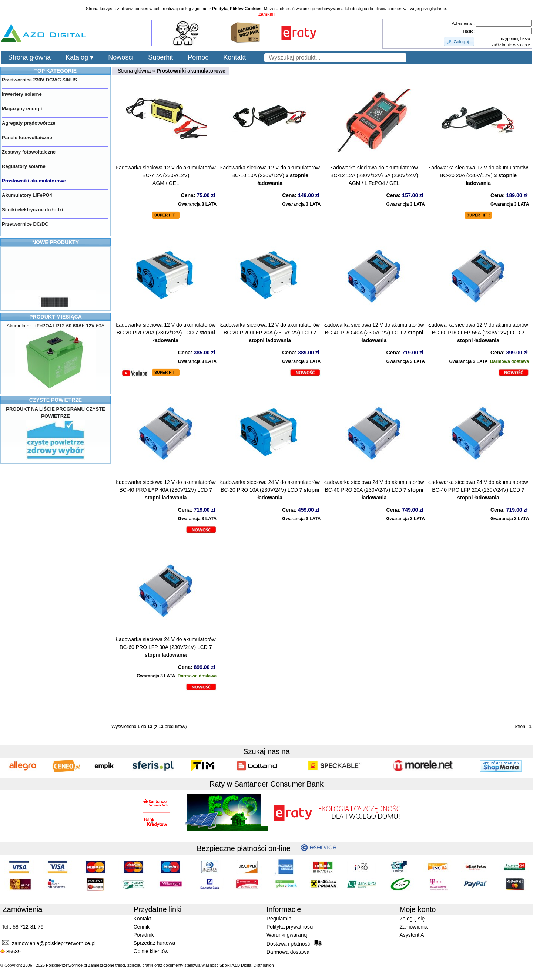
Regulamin (279, 919)
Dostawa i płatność (294, 943)
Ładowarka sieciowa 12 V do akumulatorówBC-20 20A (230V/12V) (478, 175)
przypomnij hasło (515, 38)
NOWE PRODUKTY (56, 242)
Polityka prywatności (290, 927)
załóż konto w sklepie (511, 45)
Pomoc (198, 57)
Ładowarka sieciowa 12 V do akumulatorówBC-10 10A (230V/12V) (270, 175)
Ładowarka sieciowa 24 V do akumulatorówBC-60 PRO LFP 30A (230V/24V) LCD (166, 647)
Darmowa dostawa (288, 952)
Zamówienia (414, 927)
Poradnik (144, 935)
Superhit (160, 57)
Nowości (121, 57)
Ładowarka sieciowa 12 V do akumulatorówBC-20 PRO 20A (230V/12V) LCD (166, 333)
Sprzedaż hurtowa (155, 943)
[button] (459, 42)
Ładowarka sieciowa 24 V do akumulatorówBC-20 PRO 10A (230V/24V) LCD (270, 490)
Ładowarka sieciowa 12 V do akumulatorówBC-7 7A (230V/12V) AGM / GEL (166, 175)
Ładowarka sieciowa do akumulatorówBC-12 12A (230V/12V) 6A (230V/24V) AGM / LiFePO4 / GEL (374, 175)
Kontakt (234, 57)
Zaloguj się (412, 919)
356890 (12, 952)
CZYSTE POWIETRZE (56, 400)
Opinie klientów (151, 951)
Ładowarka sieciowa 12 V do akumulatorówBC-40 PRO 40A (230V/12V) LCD (374, 333)
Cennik (142, 927)
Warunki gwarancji (288, 935)
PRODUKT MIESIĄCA (56, 317)
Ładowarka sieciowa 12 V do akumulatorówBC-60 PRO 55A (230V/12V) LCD (478, 333)
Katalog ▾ (79, 57)
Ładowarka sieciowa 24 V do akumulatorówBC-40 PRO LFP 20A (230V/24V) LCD (478, 490)
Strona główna (29, 57)
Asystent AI (413, 935)
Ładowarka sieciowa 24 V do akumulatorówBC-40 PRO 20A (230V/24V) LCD (374, 490)
